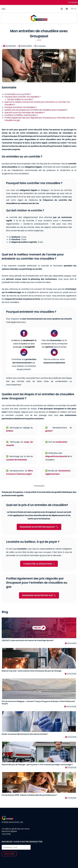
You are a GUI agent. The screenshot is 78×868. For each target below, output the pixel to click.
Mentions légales (9, 831)
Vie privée (6, 834)
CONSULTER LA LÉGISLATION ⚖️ (39, 564)
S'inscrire (9, 854)
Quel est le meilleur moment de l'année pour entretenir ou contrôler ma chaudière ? (37, 103)
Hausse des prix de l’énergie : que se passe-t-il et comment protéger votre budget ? (37, 765)
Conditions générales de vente (16, 829)
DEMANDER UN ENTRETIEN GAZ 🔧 (39, 595)
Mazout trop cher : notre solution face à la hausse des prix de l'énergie (32, 671)
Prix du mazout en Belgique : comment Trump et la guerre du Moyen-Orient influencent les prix (38, 702)
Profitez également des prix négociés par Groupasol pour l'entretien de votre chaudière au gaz (40, 119)
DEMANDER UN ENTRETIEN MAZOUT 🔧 (39, 527)
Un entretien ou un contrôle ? (18, 94)
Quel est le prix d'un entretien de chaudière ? (25, 113)
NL (75, 9)
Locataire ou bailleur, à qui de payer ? (21, 115)
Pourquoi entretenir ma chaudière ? (21, 107)
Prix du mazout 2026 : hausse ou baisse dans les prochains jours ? (29, 795)
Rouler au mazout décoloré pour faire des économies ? (25, 734)
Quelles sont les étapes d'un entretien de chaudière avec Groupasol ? (36, 110)
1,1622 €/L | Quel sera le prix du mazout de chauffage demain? (28, 640)
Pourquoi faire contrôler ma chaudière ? (23, 97)
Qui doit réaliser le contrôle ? (20, 99)
